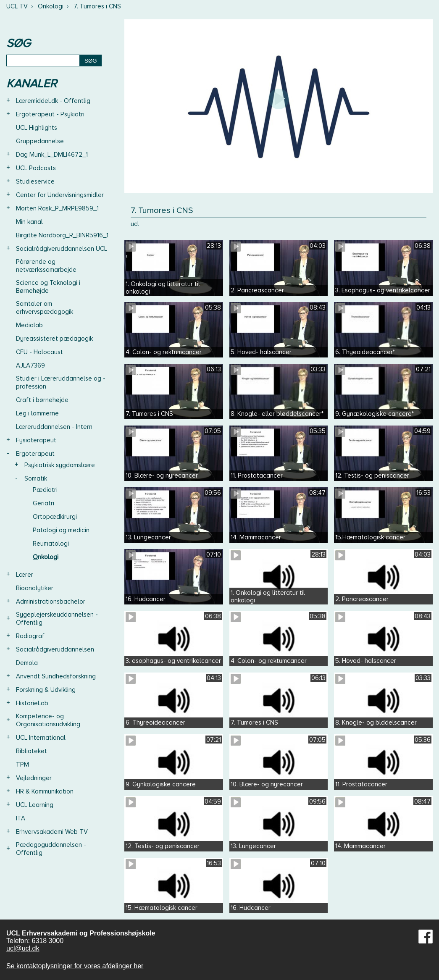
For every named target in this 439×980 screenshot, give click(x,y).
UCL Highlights (37, 128)
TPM (22, 765)
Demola (27, 663)
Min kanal (29, 222)
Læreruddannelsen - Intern (54, 427)
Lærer (25, 575)
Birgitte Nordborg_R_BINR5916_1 (62, 235)
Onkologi (51, 6)
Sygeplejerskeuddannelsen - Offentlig (57, 619)
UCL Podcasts (36, 168)
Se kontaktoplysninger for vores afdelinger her (75, 966)
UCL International (41, 738)
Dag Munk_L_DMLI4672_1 (52, 155)
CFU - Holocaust (39, 352)
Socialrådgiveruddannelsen (55, 649)
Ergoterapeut (35, 454)
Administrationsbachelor (51, 602)
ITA (21, 818)
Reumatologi (51, 544)
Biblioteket (32, 751)
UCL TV (17, 6)
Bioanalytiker (35, 588)
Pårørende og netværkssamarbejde (46, 266)
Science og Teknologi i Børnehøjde (48, 287)
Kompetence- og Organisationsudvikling (48, 720)
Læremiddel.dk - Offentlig (53, 101)
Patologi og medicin (61, 530)
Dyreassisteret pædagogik (54, 339)
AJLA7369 (30, 365)
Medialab (29, 325)
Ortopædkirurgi (55, 517)
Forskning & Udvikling (46, 690)
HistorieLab (32, 703)
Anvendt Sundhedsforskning (56, 676)
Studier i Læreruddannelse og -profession (61, 382)
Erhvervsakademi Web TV (52, 832)
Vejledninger (34, 778)
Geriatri (43, 503)
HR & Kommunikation (45, 791)
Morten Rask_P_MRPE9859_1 (57, 208)
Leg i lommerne (37, 413)
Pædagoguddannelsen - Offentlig (51, 849)
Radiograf (30, 636)
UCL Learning (35, 805)
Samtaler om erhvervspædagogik (45, 308)
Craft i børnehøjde (42, 400)
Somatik (36, 478)
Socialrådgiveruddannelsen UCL (62, 249)
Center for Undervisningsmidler (60, 195)
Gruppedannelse (40, 141)
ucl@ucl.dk (23, 948)
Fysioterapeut (36, 440)
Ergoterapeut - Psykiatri (50, 114)
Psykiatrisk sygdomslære (60, 465)
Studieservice (35, 181)
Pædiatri (45, 490)
